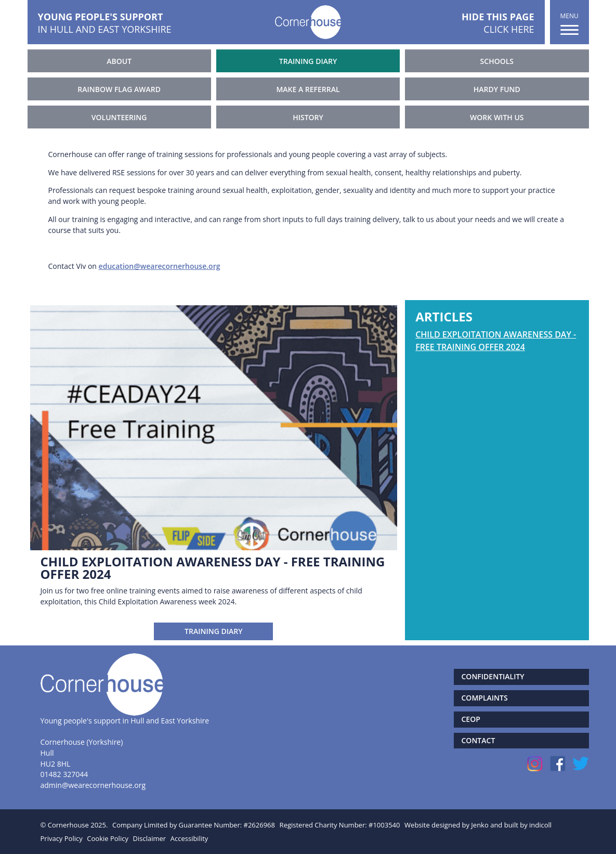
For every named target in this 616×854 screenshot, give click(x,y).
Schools (497, 61)
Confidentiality (493, 676)
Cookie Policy (108, 838)
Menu (569, 23)
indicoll (540, 825)
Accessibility (189, 838)
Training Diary (308, 61)
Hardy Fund (497, 89)
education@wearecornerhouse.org (160, 266)
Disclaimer (150, 838)
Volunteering (119, 117)
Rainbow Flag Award (119, 89)
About (119, 61)
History (308, 117)
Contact (479, 740)
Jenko (480, 825)
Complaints (485, 698)
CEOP (471, 719)
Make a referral (308, 89)
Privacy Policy (62, 838)
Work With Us (497, 117)
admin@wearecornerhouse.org (93, 785)
